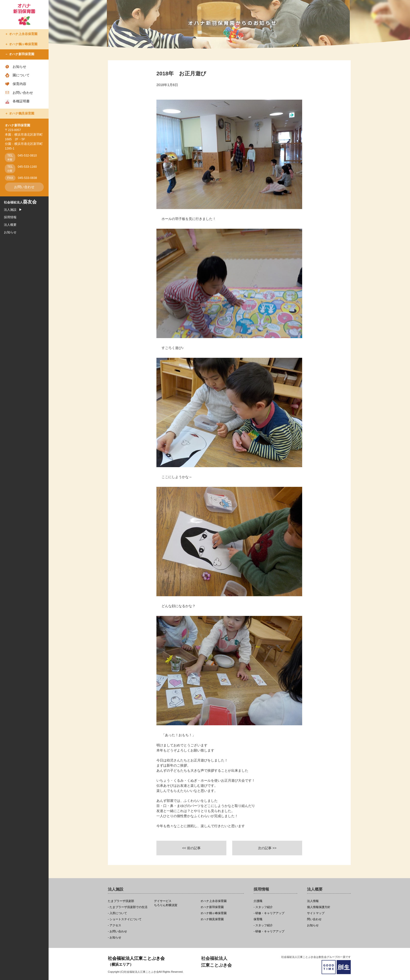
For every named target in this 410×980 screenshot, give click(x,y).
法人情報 (313, 901)
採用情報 (10, 217)
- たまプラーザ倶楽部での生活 (128, 907)
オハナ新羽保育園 (22, 54)
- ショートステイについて (125, 919)
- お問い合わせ (117, 932)
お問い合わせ (23, 93)
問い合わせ (314, 919)
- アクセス (115, 925)
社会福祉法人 (20, 202)
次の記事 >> (267, 848)
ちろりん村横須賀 (176, 903)
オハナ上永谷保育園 (23, 34)
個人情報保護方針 (319, 907)
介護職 (258, 901)
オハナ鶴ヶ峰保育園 (23, 44)
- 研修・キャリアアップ (269, 913)
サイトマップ (316, 913)
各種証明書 (21, 101)
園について (21, 75)
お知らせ (19, 67)
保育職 (258, 919)
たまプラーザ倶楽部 (121, 901)
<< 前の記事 (191, 848)
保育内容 (19, 84)
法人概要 (10, 225)
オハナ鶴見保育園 (22, 114)
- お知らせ (115, 938)
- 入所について (117, 913)
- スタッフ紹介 (263, 907)
